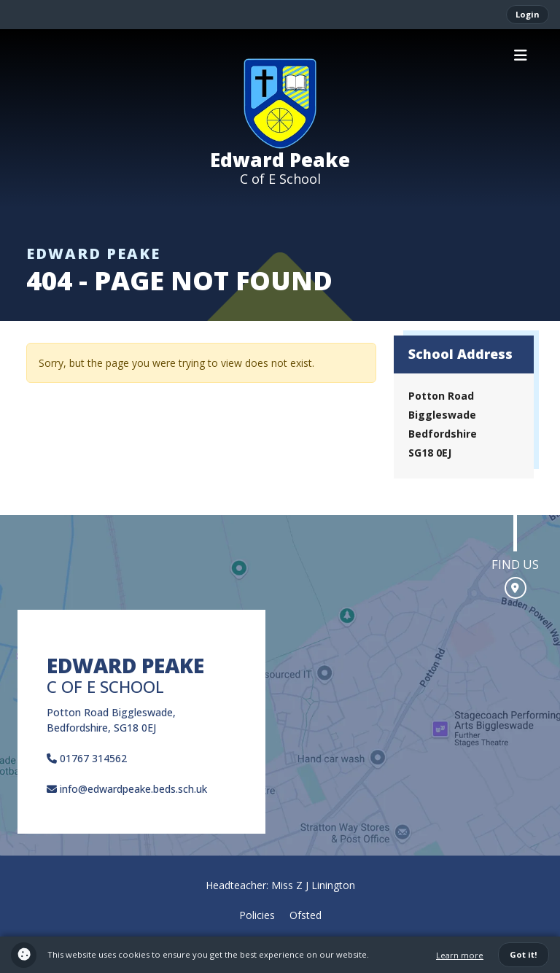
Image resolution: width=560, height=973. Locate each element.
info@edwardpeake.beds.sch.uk (127, 789)
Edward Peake (280, 160)
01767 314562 (87, 758)
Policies (257, 915)
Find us (515, 564)
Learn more (460, 955)
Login (528, 14)
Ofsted (306, 915)
